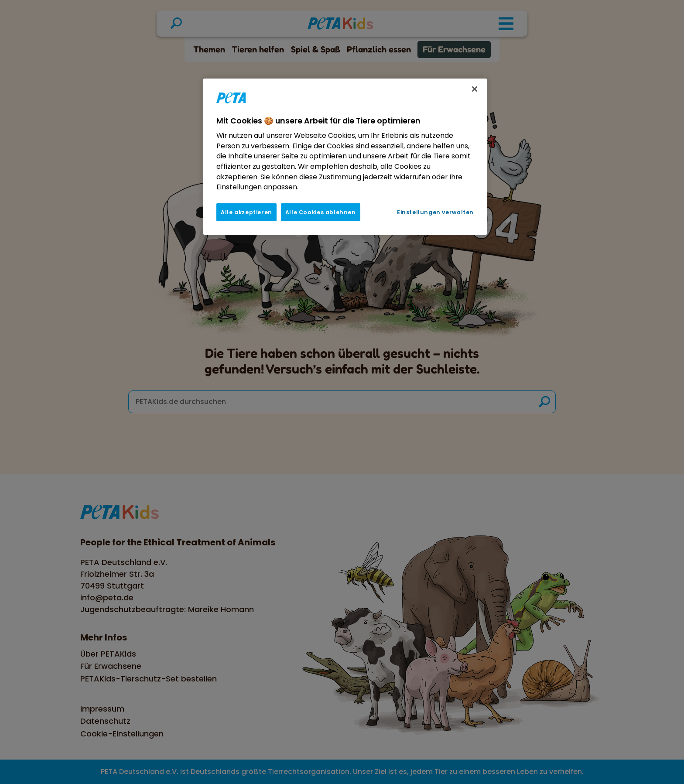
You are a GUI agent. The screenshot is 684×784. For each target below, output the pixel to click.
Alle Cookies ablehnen (321, 212)
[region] (345, 157)
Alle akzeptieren (246, 212)
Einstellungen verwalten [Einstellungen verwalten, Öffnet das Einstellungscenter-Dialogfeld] (435, 212)
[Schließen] (475, 89)
